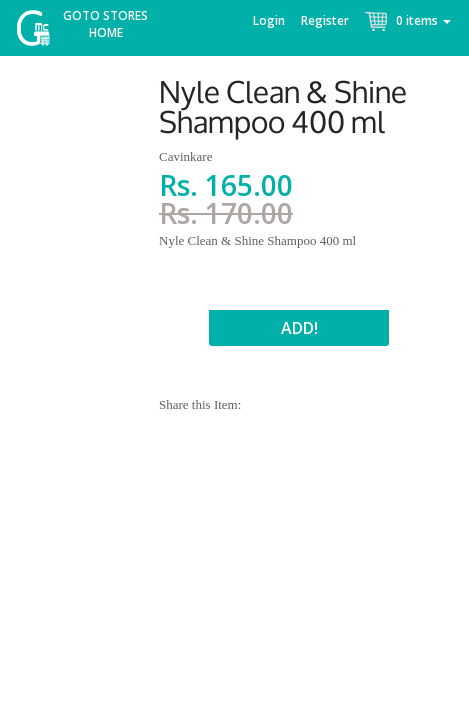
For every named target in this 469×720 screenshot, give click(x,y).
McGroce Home (40, 32)
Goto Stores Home (105, 24)
